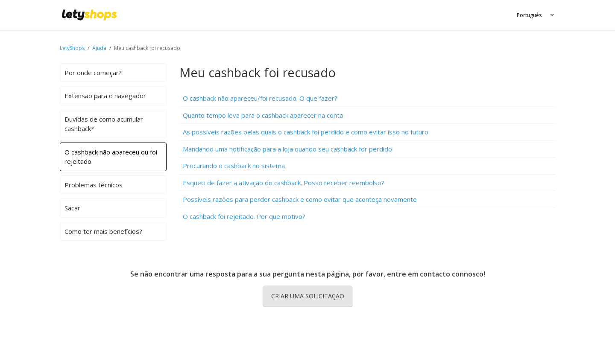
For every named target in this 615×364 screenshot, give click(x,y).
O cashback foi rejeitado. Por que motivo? (244, 216)
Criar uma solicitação (308, 296)
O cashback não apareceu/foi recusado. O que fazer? (260, 98)
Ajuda (100, 48)
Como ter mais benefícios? (103, 231)
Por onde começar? (93, 73)
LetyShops (72, 48)
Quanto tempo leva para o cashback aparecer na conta (263, 115)
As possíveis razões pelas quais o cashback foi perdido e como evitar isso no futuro (306, 132)
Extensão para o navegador (105, 96)
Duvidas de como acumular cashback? (104, 124)
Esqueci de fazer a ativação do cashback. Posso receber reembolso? (284, 183)
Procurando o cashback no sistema (234, 166)
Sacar (72, 208)
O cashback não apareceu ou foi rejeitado (111, 157)
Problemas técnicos (94, 185)
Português (529, 15)
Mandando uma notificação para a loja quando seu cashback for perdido (287, 149)
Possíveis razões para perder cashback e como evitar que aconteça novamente (300, 199)
